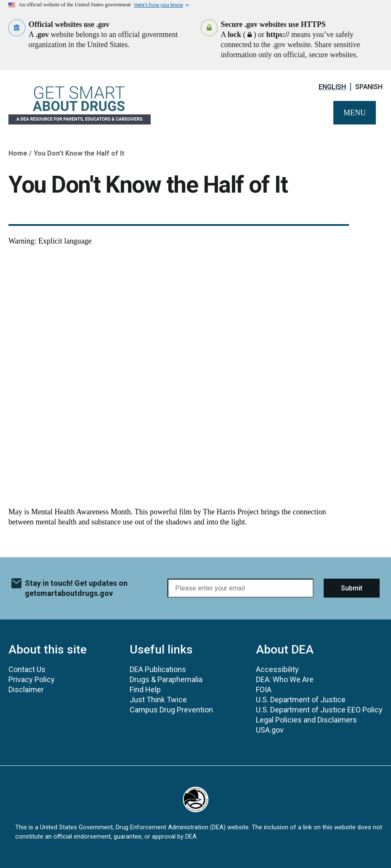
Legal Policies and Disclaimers (306, 720)
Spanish (369, 87)
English (332, 87)
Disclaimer (26, 689)
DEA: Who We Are (285, 679)
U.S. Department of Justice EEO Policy (319, 710)
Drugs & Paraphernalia (166, 679)
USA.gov (270, 730)
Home (18, 153)
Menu (355, 113)
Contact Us (27, 669)
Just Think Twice (158, 700)
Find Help (145, 689)
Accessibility (277, 669)
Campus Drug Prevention (171, 710)
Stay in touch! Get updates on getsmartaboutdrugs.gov (76, 588)
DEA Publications (158, 669)
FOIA (264, 689)
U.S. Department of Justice (301, 700)
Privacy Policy (32, 679)
